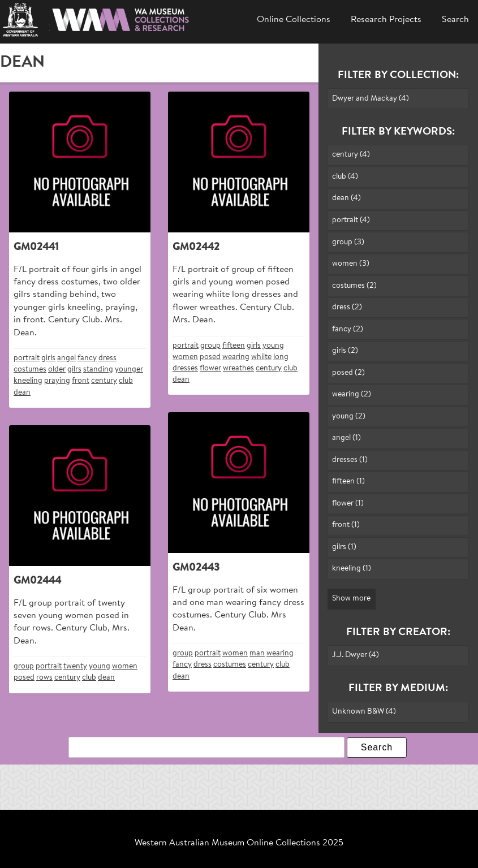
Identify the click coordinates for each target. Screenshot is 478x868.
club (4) (345, 177)
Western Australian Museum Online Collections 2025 (239, 843)
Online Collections (294, 20)
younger (129, 370)
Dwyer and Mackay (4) (371, 99)
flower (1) (348, 504)
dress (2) (347, 307)
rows (44, 678)
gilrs (74, 370)
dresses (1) (350, 460)
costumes (30, 370)
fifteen (234, 346)
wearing (236, 357)
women (185, 357)
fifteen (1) (348, 481)
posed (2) (348, 373)
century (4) (351, 155)
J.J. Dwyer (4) (356, 655)
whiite (261, 357)
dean (22, 393)
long (281, 357)
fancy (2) (348, 329)
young (273, 346)
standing (98, 370)
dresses (185, 368)
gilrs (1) (344, 547)
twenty (75, 666)
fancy (87, 358)
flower (210, 368)
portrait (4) (351, 220)
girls (48, 358)
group (210, 346)
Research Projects (386, 20)
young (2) (349, 416)
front (81, 381)
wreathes (238, 368)
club (126, 381)
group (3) (348, 242)
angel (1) (346, 438)
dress (107, 358)
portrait (27, 358)
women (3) (351, 264)
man (257, 653)
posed (210, 357)
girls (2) (345, 351)
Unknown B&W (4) (364, 712)
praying (57, 381)
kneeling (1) (352, 569)
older (57, 370)
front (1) (346, 525)
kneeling (28, 381)
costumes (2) (354, 286)
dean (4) (346, 198)
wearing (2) (352, 394)
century (104, 381)
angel (66, 358)
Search (455, 20)
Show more (351, 599)
